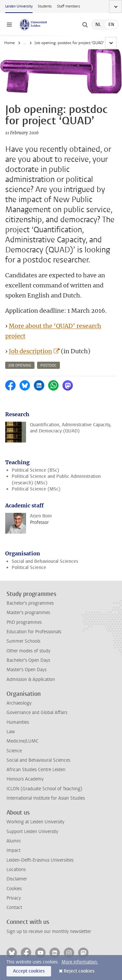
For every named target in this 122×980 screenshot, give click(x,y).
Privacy (14, 898)
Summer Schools (23, 641)
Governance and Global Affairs (37, 713)
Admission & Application (31, 679)
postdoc (48, 365)
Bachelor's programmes (30, 603)
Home (9, 43)
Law (11, 732)
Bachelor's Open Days (28, 660)
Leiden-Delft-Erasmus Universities (40, 860)
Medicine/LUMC (22, 741)
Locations (16, 870)
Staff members (68, 6)
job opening (20, 365)
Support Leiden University (32, 832)
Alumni (14, 841)
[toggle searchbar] (85, 25)
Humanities (18, 722)
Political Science (29, 568)
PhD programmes (24, 622)
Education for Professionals (34, 632)
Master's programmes (28, 613)
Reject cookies (79, 971)
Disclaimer (17, 879)
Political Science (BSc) (35, 470)
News (28, 43)
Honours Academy (25, 779)
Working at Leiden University (35, 822)
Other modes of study (28, 651)
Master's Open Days (27, 670)
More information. (80, 962)
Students (45, 6)
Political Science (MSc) (36, 489)
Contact (14, 907)
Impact (14, 850)
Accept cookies (29, 971)
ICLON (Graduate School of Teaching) (44, 789)
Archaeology (19, 703)
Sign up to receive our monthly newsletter (49, 932)
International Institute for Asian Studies (46, 798)
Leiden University (19, 6)
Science (14, 751)
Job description (30, 351)
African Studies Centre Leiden (36, 770)
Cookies (14, 889)
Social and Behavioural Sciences (45, 561)
